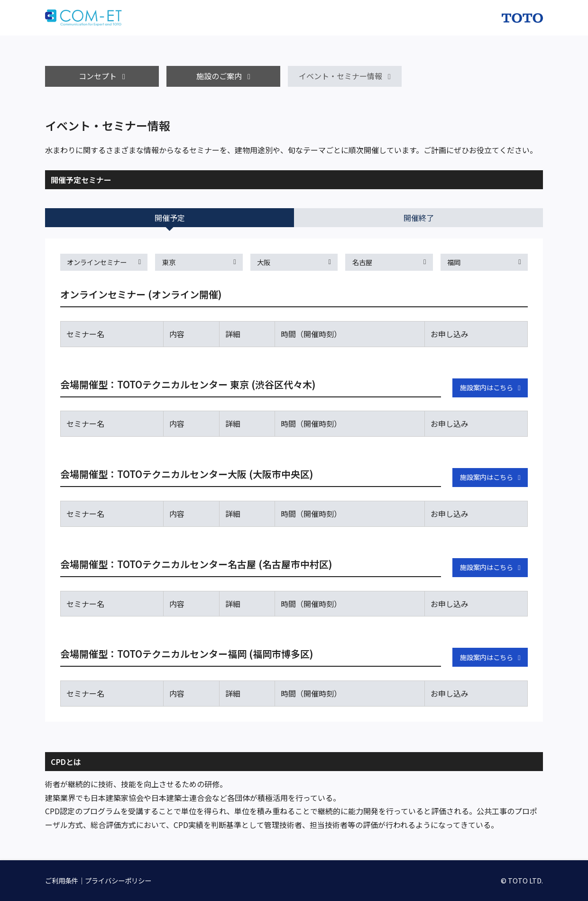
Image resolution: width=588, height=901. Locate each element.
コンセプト (98, 76)
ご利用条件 (62, 880)
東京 (169, 262)
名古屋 (362, 262)
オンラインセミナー (97, 262)
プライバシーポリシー (118, 880)
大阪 (264, 262)
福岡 (454, 262)
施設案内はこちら (487, 387)
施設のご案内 (219, 76)
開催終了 (419, 218)
